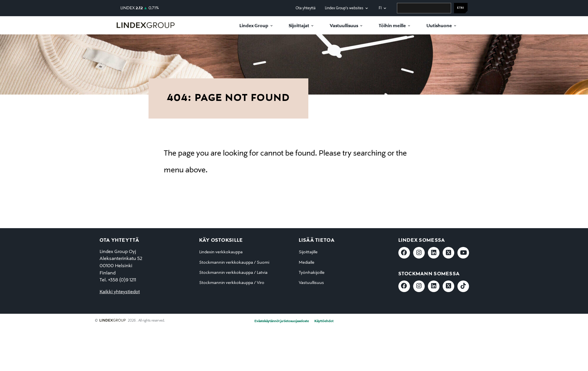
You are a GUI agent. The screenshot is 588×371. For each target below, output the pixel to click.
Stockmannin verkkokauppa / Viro (232, 283)
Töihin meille (392, 26)
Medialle (307, 263)
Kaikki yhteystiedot (120, 292)
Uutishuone (439, 26)
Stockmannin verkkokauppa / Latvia (233, 273)
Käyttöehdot (324, 321)
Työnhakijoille (312, 273)
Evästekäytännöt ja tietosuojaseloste (282, 321)
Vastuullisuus (344, 26)
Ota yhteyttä (306, 8)
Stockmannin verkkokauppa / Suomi (234, 263)
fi (380, 8)
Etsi (461, 8)
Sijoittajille (308, 252)
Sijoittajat (299, 26)
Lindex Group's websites (344, 8)
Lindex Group (254, 26)
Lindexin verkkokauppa (221, 252)
